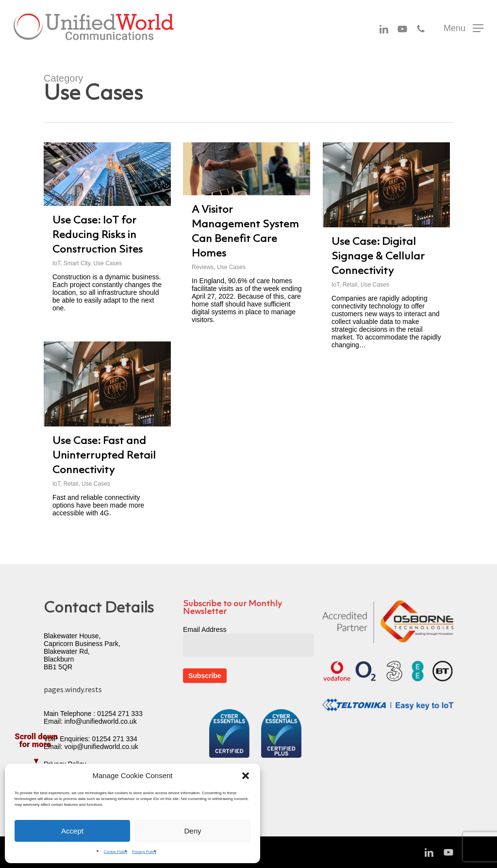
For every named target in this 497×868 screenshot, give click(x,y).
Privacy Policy (144, 852)
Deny (192, 831)
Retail (350, 285)
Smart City (77, 263)
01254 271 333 (120, 714)
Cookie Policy (116, 852)
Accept (72, 831)
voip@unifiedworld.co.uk (101, 747)
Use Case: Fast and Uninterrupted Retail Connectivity (104, 456)
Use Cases (108, 263)
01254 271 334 (114, 739)
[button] (246, 776)
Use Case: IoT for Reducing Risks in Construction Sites (98, 235)
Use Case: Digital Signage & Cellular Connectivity (378, 257)
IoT (56, 263)
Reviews (203, 267)
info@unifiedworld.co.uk (101, 721)
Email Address (205, 630)
